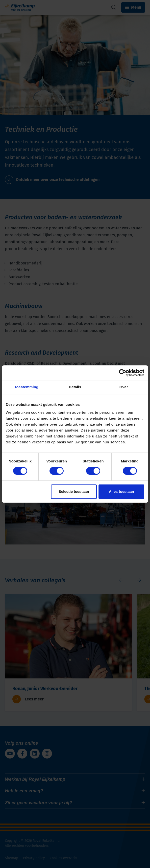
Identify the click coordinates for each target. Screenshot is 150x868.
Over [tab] (124, 387)
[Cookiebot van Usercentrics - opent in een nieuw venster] (123, 373)
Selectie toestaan (74, 491)
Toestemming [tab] (26, 387)
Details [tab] (75, 387)
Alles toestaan (122, 491)
